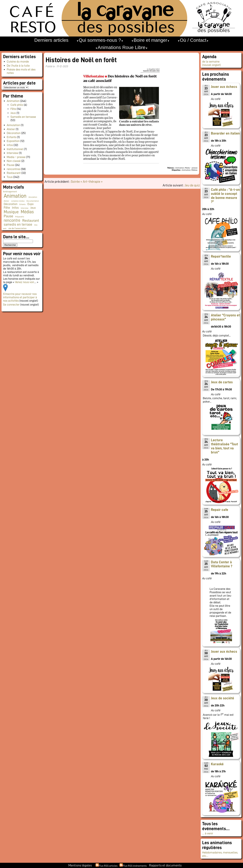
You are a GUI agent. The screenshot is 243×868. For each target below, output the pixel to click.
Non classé (14, 161)
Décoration (14, 133)
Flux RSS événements (135, 866)
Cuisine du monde (18, 62)
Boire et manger (150, 40)
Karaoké (217, 764)
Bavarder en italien (225, 133)
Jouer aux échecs (224, 87)
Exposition (13, 141)
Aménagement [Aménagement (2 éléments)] (10, 192)
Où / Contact (193, 40)
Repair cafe (220, 510)
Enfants (12, 137)
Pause (11, 165)
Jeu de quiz (192, 185)
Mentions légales (80, 865)
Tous (10, 177)
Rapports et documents (165, 865)
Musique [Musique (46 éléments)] (11, 212)
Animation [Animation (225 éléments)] (15, 196)
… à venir (208, 833)
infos (10, 145)
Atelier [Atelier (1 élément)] (6, 201)
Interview (12, 153)
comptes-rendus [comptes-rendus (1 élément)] (18, 201)
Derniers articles (51, 40)
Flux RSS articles (108, 866)
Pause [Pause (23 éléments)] (8, 216)
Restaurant (14, 173)
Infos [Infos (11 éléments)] (15, 208)
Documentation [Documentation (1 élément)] (33, 201)
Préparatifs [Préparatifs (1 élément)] (20, 217)
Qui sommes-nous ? (100, 40)
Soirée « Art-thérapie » (87, 182)
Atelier (11, 129)
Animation (13, 101)
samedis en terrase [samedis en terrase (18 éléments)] (18, 225)
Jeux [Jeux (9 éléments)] (33, 208)
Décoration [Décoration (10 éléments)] (11, 204)
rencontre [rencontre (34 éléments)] (12, 220)
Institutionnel (15, 149)
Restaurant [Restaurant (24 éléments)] (31, 221)
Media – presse (16, 157)
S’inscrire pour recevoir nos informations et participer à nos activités (20, 297)
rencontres (13, 169)
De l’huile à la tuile (18, 66)
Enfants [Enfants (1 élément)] (22, 204)
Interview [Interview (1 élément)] (25, 208)
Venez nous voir (25, 282)
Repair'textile (221, 256)
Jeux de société (222, 698)
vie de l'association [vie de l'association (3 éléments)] (17, 228)
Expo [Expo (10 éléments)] (31, 204)
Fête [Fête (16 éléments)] (7, 208)
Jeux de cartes (222, 382)
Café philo (17, 105)
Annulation (13, 125)
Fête (13, 109)
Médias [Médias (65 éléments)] (27, 212)
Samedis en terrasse (23, 117)
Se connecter (11, 305)
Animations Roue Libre (121, 47)
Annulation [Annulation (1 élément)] (33, 197)
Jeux (13, 113)
